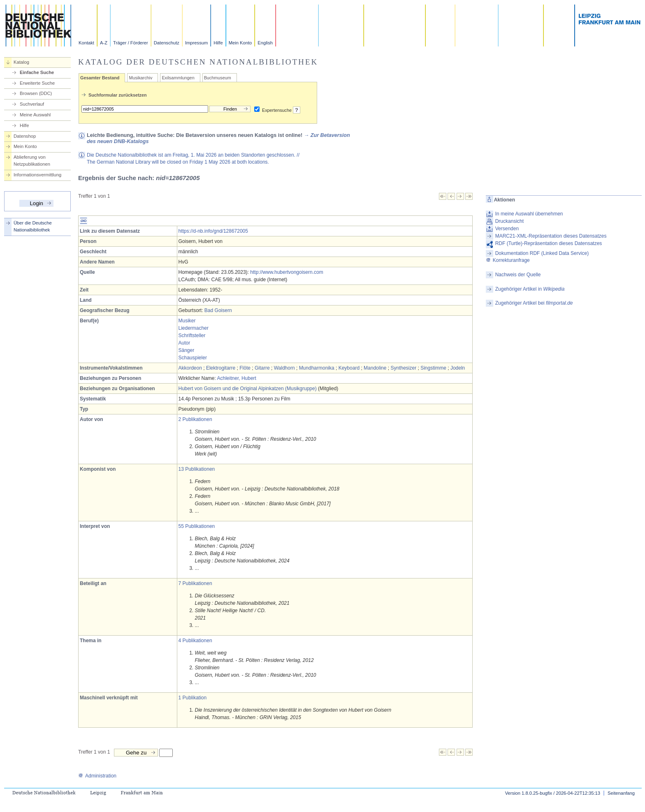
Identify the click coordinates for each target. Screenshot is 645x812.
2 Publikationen (195, 419)
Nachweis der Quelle (518, 275)
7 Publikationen (195, 583)
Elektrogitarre (221, 368)
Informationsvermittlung (37, 175)
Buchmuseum (218, 78)
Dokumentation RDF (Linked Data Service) (542, 253)
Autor (184, 343)
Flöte (245, 368)
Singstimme (433, 368)
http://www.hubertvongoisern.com (287, 272)
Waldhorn (284, 368)
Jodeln (458, 368)
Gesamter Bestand (100, 78)
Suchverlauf (32, 104)
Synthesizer (403, 368)
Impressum (196, 43)
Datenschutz (167, 43)
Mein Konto (240, 43)
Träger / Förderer (131, 43)
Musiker (187, 321)
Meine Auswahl (35, 115)
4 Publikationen (195, 641)
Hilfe (218, 43)
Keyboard (349, 368)
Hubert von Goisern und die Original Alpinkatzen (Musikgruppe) (248, 389)
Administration (97, 776)
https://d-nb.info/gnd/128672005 (213, 231)
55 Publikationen (197, 526)
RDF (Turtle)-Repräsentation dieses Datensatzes (549, 243)
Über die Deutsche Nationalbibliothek (33, 226)
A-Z (104, 43)
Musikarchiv (140, 78)
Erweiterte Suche (37, 83)
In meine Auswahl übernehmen (529, 214)
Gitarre (262, 368)
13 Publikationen (197, 469)
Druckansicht (509, 221)
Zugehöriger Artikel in (530, 289)
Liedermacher (194, 328)
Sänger (187, 350)
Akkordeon (190, 368)
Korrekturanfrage (508, 260)
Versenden (507, 229)
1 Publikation (193, 698)
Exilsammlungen (178, 78)
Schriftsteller (192, 335)
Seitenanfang (621, 793)
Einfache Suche (37, 72)
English (265, 43)
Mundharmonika (317, 368)
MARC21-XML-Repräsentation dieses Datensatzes (551, 236)
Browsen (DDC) (36, 93)
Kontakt (86, 43)
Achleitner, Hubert (237, 378)
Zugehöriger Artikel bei (534, 303)
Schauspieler (193, 358)
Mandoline (375, 368)
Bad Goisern (218, 310)
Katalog (21, 62)
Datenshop (25, 136)
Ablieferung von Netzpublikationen (32, 161)
